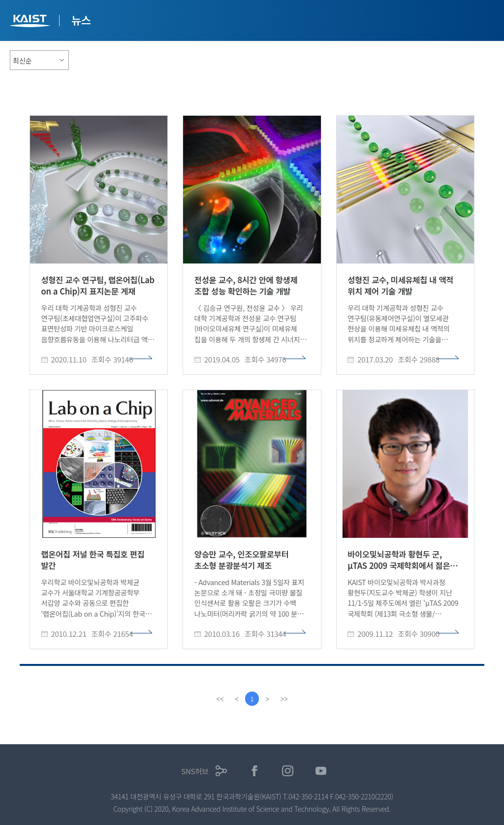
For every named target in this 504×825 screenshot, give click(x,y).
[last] (284, 699)
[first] (220, 699)
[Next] (268, 699)
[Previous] (236, 699)
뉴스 (81, 20)
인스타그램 (288, 771)
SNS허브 (195, 771)
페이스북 (255, 771)
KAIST (31, 22)
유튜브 (321, 771)
